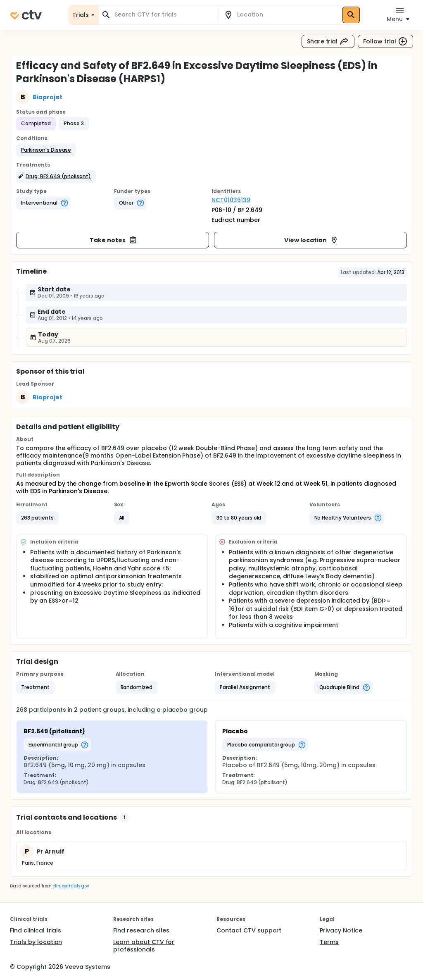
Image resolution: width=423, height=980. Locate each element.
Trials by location (36, 942)
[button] (46, 150)
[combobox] (163, 15)
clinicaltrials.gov (71, 886)
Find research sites (141, 930)
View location (311, 240)
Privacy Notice (341, 930)
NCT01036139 (231, 200)
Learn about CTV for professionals (144, 946)
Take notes (113, 240)
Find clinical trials (36, 930)
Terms (329, 942)
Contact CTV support (249, 930)
